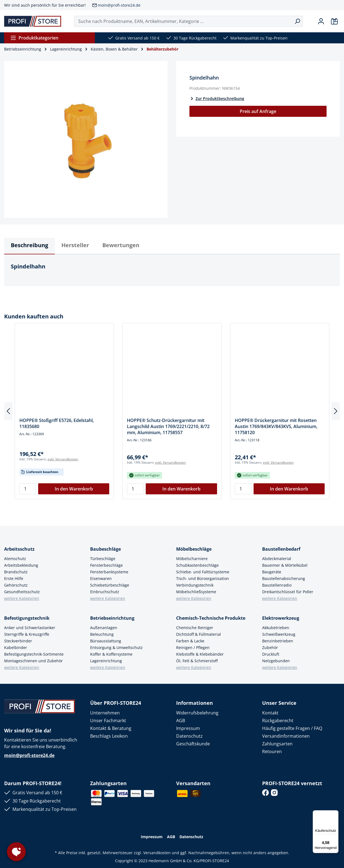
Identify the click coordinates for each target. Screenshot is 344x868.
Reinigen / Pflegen (193, 647)
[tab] (29, 246)
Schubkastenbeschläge (197, 565)
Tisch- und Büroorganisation (203, 578)
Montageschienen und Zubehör (33, 661)
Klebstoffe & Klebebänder (200, 654)
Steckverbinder (18, 641)
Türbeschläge (103, 559)
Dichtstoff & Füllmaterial (199, 634)
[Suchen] (297, 21)
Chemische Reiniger (195, 628)
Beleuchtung (102, 634)
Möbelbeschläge (194, 549)
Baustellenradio (277, 585)
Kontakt (270, 713)
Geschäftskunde (193, 744)
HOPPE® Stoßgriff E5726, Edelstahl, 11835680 (57, 423)
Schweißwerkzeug (279, 634)
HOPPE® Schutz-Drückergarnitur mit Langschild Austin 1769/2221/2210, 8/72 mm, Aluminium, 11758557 (168, 426)
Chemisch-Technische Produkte (211, 618)
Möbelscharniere (192, 559)
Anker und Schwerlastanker (30, 628)
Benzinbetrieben (278, 641)
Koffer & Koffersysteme (111, 654)
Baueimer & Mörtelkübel (285, 565)
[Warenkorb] (334, 21)
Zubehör (270, 647)
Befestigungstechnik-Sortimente (34, 654)
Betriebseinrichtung (112, 618)
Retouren (272, 751)
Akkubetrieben (276, 628)
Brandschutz (16, 572)
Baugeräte (272, 572)
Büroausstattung (106, 641)
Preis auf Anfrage (258, 111)
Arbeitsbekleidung (21, 565)
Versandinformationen (286, 736)
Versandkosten (157, 853)
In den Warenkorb (74, 489)
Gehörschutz (16, 585)
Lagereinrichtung (106, 661)
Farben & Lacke (190, 641)
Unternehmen (105, 713)
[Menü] (335, 814)
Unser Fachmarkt (108, 721)
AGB (181, 721)
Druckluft (271, 654)
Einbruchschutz (105, 592)
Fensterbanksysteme (109, 572)
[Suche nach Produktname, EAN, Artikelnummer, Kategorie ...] (183, 21)
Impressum (188, 728)
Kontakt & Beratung (111, 728)
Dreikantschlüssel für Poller (288, 592)
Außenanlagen (104, 628)
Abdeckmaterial (277, 559)
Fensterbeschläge (106, 565)
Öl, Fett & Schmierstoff (197, 661)
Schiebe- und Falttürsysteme (203, 572)
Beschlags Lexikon (109, 736)
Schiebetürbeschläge (110, 585)
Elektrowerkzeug (281, 618)
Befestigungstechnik (27, 618)
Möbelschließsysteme (196, 592)
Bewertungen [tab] (121, 245)
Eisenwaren (101, 578)
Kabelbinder (16, 647)
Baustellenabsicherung (284, 578)
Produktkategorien (34, 38)
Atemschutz (15, 559)
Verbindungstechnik (195, 585)
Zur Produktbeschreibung (217, 98)
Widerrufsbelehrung (197, 713)
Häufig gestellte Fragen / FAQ (292, 728)
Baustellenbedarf (281, 549)
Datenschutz (189, 736)
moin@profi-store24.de (119, 5)
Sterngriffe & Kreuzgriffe (27, 634)
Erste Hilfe (14, 578)
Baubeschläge (105, 549)
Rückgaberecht (278, 721)
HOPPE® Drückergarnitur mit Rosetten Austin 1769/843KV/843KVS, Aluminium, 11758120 (276, 426)
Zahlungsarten (277, 744)
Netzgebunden (276, 661)
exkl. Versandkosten (63, 459)
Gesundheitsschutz (22, 592)
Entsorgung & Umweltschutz (116, 647)
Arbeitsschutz (19, 549)
